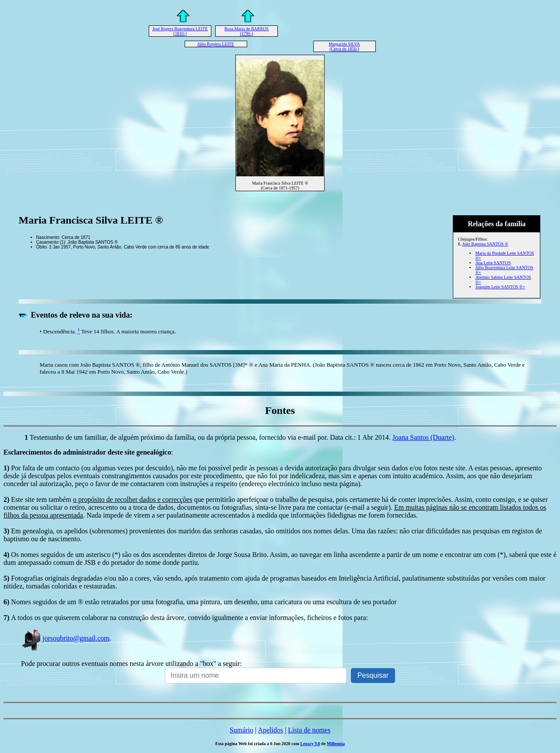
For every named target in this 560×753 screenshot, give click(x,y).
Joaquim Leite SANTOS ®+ (500, 287)
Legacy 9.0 (310, 744)
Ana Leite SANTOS (493, 263)
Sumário (241, 730)
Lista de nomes (309, 730)
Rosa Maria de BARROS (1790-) (247, 31)
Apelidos (270, 730)
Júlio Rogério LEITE (216, 44)
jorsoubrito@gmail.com (65, 638)
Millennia (336, 744)
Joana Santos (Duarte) (423, 437)
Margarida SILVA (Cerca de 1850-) (344, 46)
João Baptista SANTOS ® (485, 244)
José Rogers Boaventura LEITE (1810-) (180, 31)
